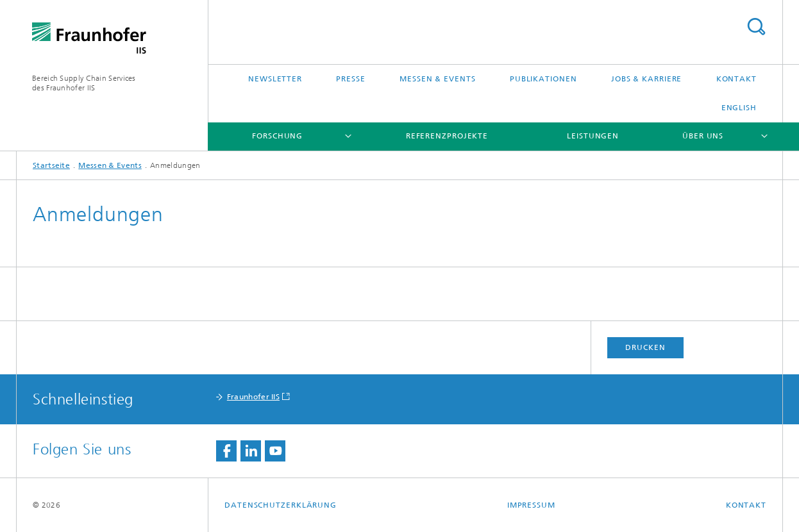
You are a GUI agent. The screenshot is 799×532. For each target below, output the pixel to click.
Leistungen (593, 136)
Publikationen (543, 79)
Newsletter (275, 79)
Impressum (531, 505)
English (739, 108)
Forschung (277, 136)
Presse (350, 79)
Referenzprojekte (447, 136)
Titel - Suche (756, 27)
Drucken (645, 347)
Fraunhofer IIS (253, 397)
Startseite (51, 165)
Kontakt (736, 79)
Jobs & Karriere (647, 79)
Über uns (703, 136)
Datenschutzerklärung (281, 505)
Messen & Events (438, 79)
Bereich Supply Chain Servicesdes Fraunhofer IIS (84, 83)
